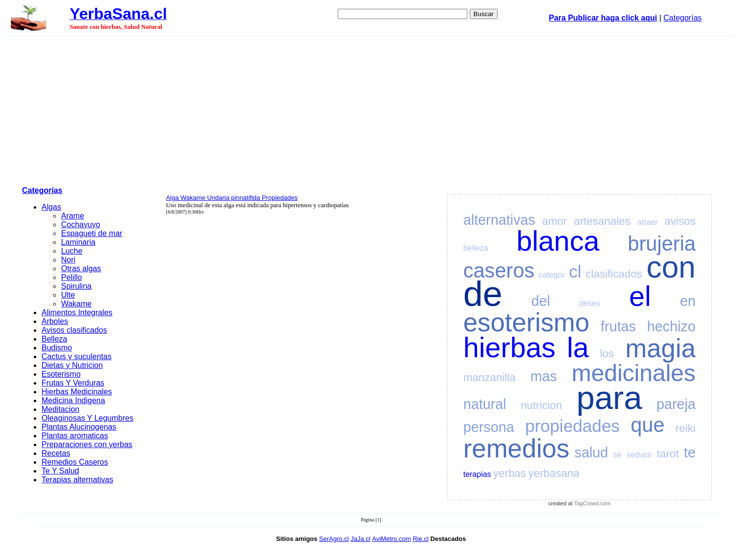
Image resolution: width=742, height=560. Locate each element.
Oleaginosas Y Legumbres (87, 418)
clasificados (614, 274)
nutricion (541, 405)
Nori (68, 260)
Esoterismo (61, 374)
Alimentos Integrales (77, 312)
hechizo (671, 326)
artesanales (602, 221)
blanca (558, 241)
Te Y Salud (60, 471)
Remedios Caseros (75, 462)
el (640, 296)
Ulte (68, 295)
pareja (676, 404)
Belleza (54, 339)
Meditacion (60, 409)
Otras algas (81, 269)
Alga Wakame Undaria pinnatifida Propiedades (232, 198)
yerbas (510, 473)
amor (555, 221)
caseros (499, 270)
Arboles (55, 321)
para (609, 398)
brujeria (662, 244)
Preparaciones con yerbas (87, 444)
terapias (477, 474)
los (607, 354)
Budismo (57, 348)
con (671, 267)
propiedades (572, 426)
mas (544, 376)
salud (591, 452)
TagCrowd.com (593, 503)
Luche (72, 251)
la (578, 347)
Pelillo (72, 277)
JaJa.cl (360, 539)
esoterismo (526, 322)
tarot (668, 454)
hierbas (510, 347)
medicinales (634, 373)
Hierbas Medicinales (77, 392)
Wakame (76, 304)
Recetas (56, 453)
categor (552, 275)
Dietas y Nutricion (72, 365)
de (483, 294)
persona (489, 427)
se (618, 455)
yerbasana (554, 473)
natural (485, 404)
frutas (618, 326)
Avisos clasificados (74, 330)
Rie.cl (421, 539)
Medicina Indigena (73, 400)
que (647, 425)
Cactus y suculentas (76, 356)
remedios (516, 448)
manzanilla (490, 377)
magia (660, 348)
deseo (589, 303)
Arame (73, 216)
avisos (680, 221)
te (690, 452)
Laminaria (78, 242)
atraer (648, 222)
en (688, 301)
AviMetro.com (391, 539)
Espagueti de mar (92, 233)
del (541, 301)
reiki (686, 428)
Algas (51, 207)
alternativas (499, 220)
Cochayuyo (81, 225)
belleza (476, 248)
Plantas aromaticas (75, 436)
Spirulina (76, 286)
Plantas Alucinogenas (79, 427)
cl (575, 271)
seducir (639, 455)
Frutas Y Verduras (73, 383)
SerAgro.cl (334, 539)
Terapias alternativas (77, 480)
